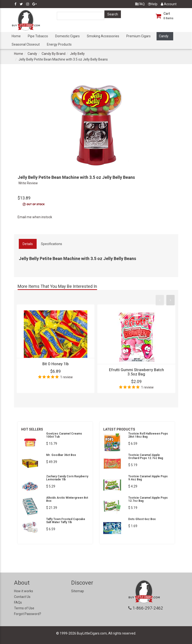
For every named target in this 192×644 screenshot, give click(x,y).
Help (153, 4)
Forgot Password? (28, 614)
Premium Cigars (138, 36)
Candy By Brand (54, 54)
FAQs (18, 602)
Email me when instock (35, 217)
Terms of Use (24, 608)
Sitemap (78, 591)
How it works (24, 591)
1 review (66, 377)
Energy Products (59, 44)
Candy (164, 36)
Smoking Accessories (103, 36)
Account (169, 4)
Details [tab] (28, 244)
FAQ (140, 4)
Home (16, 36)
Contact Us (22, 597)
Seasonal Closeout (26, 44)
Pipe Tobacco (38, 36)
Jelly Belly (77, 54)
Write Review (28, 183)
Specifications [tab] (52, 244)
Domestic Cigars (67, 36)
